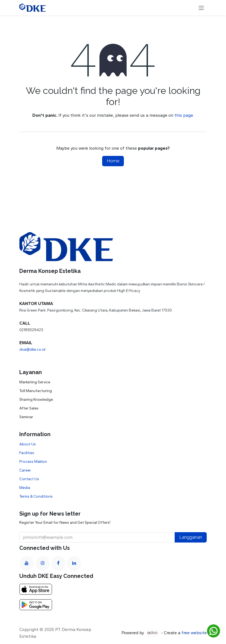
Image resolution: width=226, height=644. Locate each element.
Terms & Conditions (36, 496)
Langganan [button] (191, 537)
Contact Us (29, 479)
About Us (28, 444)
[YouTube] (27, 563)
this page (184, 115)
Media (25, 488)
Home (113, 161)
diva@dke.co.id (32, 349)
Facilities (27, 453)
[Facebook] (58, 563)
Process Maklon (33, 462)
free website (194, 633)
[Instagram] (43, 563)
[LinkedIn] (74, 563)
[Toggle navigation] (201, 8)
